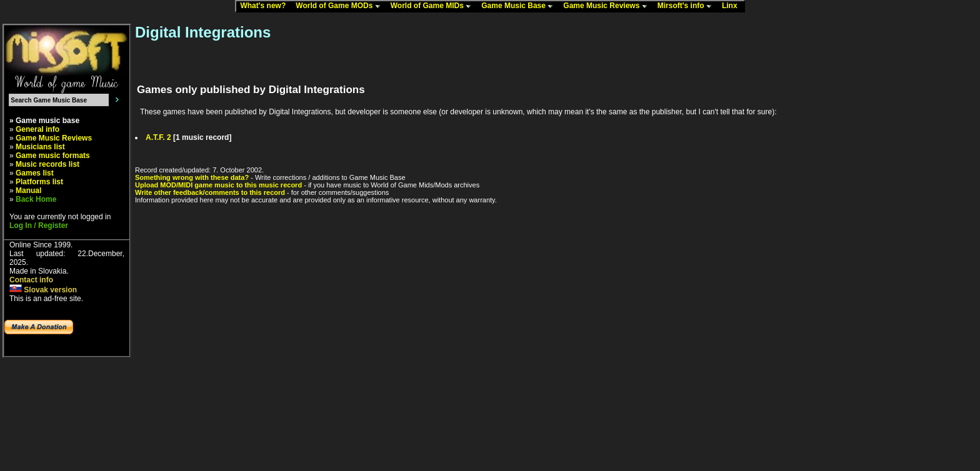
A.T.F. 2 (158, 137)
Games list (35, 173)
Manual (28, 191)
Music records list (47, 164)
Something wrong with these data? (192, 177)
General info (37, 129)
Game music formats (53, 156)
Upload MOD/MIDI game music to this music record (218, 185)
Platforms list (39, 182)
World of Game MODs (341, 6)
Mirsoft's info (687, 6)
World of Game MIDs (434, 6)
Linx (732, 6)
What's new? (266, 6)
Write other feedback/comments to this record (210, 192)
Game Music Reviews (608, 6)
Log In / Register (39, 226)
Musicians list (40, 147)
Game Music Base (520, 6)
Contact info (31, 280)
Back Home (36, 199)
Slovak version (43, 290)
